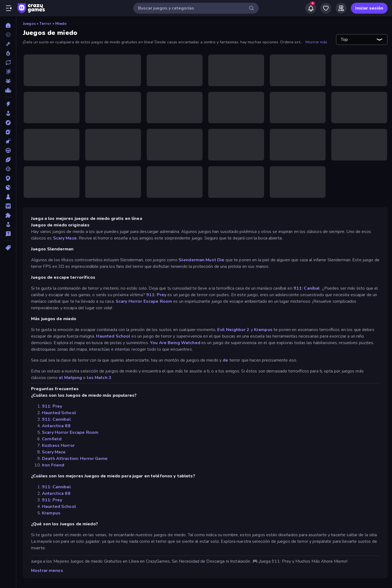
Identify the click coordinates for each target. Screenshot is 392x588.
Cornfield (52, 439)
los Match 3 (99, 378)
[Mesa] (8, 197)
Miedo (61, 24)
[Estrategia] (8, 178)
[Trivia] (8, 234)
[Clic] (8, 141)
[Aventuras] (8, 123)
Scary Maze (65, 238)
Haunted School (113, 336)
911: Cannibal (56, 419)
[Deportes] (8, 160)
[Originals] (8, 72)
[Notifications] (311, 8)
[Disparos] (8, 169)
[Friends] (341, 8)
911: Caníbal (307, 288)
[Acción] (8, 104)
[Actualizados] (8, 62)
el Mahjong (70, 378)
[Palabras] (8, 206)
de (225, 360)
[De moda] (8, 53)
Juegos (29, 24)
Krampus (263, 330)
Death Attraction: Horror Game (75, 459)
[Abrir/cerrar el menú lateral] (9, 8)
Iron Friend (53, 465)
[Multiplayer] (8, 81)
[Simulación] (8, 225)
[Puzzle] (8, 215)
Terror (45, 24)
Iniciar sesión (369, 8)
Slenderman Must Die (202, 260)
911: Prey (156, 295)
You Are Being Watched (175, 343)
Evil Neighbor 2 (233, 330)
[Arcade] (8, 113)
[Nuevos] (8, 44)
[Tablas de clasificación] (8, 90)
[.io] (8, 187)
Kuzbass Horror (58, 445)
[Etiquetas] (8, 248)
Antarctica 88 (56, 426)
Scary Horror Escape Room (144, 301)
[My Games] (326, 8)
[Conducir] (8, 150)
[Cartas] (8, 132)
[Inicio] (8, 25)
